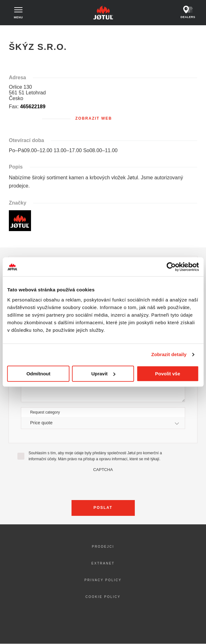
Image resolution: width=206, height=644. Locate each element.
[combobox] (103, 423)
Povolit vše (168, 374)
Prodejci (103, 547)
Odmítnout (38, 374)
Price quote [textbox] (41, 423)
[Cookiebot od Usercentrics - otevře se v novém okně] (171, 267)
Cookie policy (103, 597)
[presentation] (103, 484)
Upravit (103, 374)
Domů (14, 31)
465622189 (33, 107)
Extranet (103, 563)
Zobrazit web (94, 118)
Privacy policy (103, 580)
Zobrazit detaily (169, 354)
